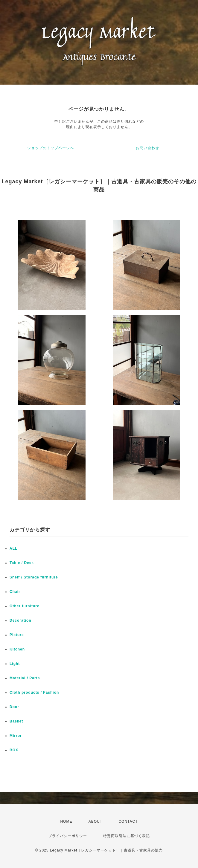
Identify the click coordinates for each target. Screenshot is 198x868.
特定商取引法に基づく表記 (127, 836)
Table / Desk (22, 563)
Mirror (16, 736)
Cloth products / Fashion (34, 692)
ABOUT (95, 821)
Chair (15, 592)
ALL (13, 548)
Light (15, 664)
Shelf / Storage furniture (34, 577)
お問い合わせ (147, 148)
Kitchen (17, 649)
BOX (14, 750)
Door (14, 707)
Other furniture (25, 606)
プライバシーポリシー (68, 836)
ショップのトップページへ (51, 148)
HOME (66, 821)
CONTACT (128, 821)
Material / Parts (25, 678)
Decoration (20, 620)
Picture (17, 635)
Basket (16, 721)
